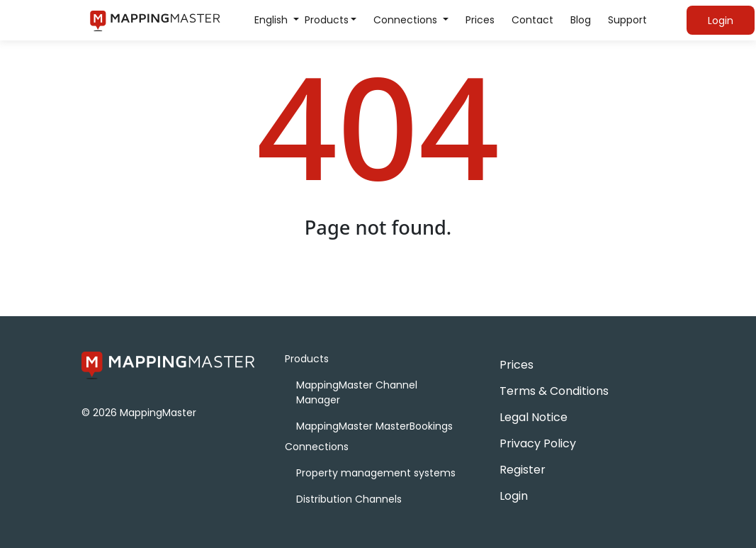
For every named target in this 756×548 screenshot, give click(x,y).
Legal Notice (534, 417)
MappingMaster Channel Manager (357, 392)
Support (627, 20)
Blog (581, 20)
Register (523, 470)
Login (514, 496)
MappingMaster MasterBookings (374, 426)
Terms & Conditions (554, 391)
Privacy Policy (538, 443)
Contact (532, 20)
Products (327, 20)
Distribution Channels (349, 499)
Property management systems (376, 473)
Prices (480, 20)
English (272, 20)
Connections (407, 20)
